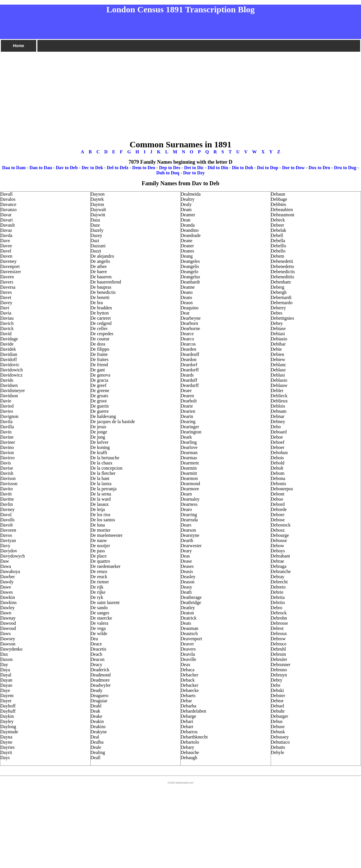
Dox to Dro (319, 168)
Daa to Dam (14, 168)
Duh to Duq (168, 173)
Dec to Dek (92, 168)
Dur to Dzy (194, 173)
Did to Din (218, 168)
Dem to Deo (144, 168)
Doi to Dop (268, 168)
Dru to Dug (345, 168)
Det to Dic (194, 168)
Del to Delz (118, 168)
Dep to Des (170, 168)
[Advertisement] (173, 93)
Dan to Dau (41, 168)
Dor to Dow (293, 168)
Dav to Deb (67, 168)
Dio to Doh (242, 168)
